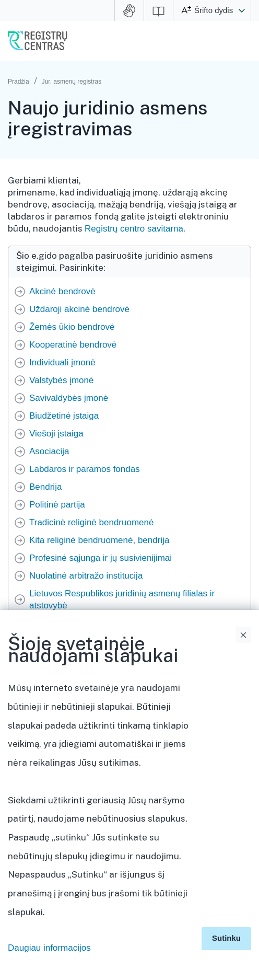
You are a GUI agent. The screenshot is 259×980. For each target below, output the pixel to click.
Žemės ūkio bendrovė (72, 327)
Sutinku (226, 938)
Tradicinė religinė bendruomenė (91, 522)
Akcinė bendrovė (62, 291)
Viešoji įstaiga (56, 434)
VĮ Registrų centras (38, 41)
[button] (242, 10)
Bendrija (45, 487)
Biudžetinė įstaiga (64, 416)
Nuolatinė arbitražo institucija (86, 576)
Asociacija (49, 451)
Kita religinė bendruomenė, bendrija (99, 540)
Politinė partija (57, 505)
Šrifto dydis (214, 10)
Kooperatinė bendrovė (73, 345)
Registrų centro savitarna (134, 229)
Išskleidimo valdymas (245, 728)
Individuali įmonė (62, 362)
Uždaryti (243, 635)
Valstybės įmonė (61, 380)
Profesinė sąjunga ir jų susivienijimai (101, 558)
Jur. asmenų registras (72, 82)
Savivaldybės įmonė (69, 398)
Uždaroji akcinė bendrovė (79, 309)
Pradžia (19, 82)
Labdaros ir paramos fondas (85, 469)
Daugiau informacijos (49, 948)
